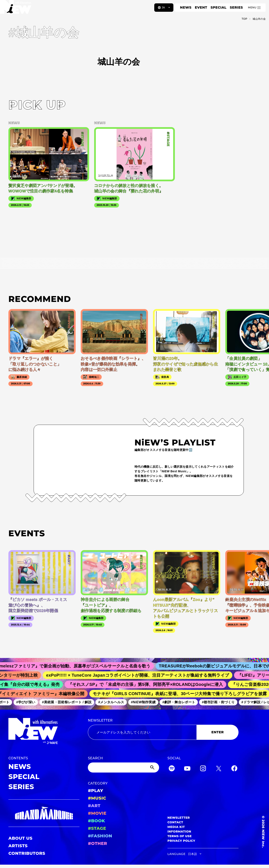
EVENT (201, 7)
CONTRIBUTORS (27, 853)
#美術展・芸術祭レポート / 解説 (69, 702)
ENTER (218, 732)
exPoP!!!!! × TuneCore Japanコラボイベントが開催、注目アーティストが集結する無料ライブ (140, 675)
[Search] (123, 767)
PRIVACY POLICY (181, 841)
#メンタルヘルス (113, 702)
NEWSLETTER (100, 720)
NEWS (186, 7)
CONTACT (175, 822)
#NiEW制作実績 (145, 702)
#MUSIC (97, 798)
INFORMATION (179, 831)
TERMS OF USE (180, 836)
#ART (94, 806)
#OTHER (97, 843)
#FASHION (100, 836)
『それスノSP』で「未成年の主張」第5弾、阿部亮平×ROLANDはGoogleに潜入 (148, 684)
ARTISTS (18, 846)
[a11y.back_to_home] (17, 9)
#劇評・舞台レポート (181, 702)
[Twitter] (219, 769)
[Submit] (153, 767)
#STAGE (97, 828)
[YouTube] (187, 769)
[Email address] (142, 732)
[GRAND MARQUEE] (44, 813)
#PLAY (95, 791)
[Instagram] (203, 769)
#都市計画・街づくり (220, 702)
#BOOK (96, 821)
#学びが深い (28, 702)
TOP (245, 19)
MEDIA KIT (176, 827)
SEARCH (95, 758)
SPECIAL (219, 7)
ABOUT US (20, 838)
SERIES (236, 7)
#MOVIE (97, 813)
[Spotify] (172, 769)
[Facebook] (234, 769)
